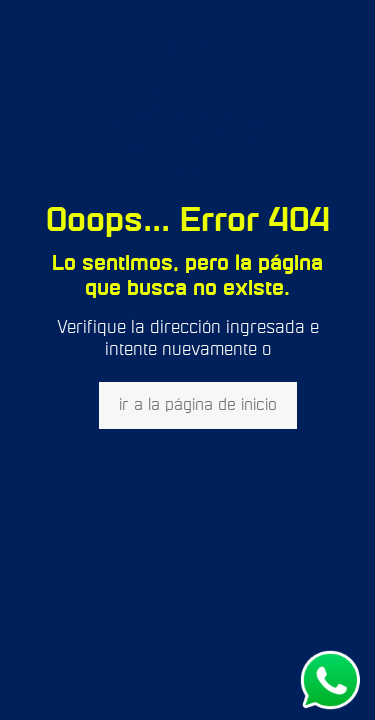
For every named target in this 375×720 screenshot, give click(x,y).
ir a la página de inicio (198, 405)
